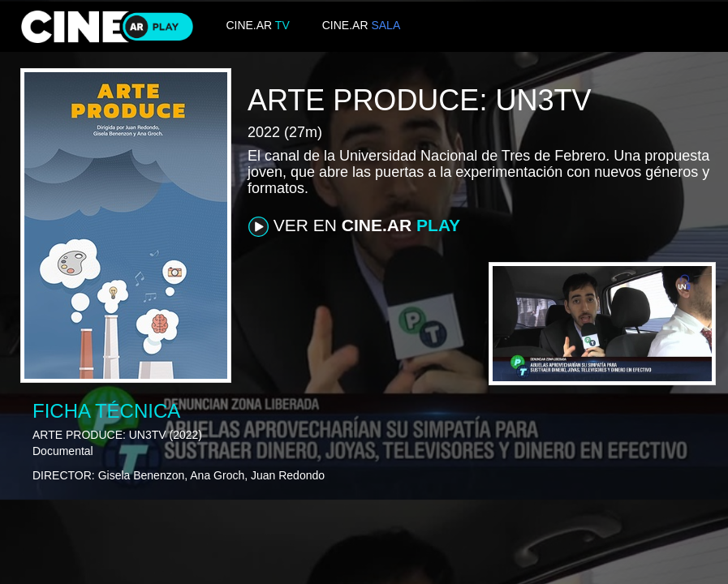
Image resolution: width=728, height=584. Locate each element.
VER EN (354, 226)
